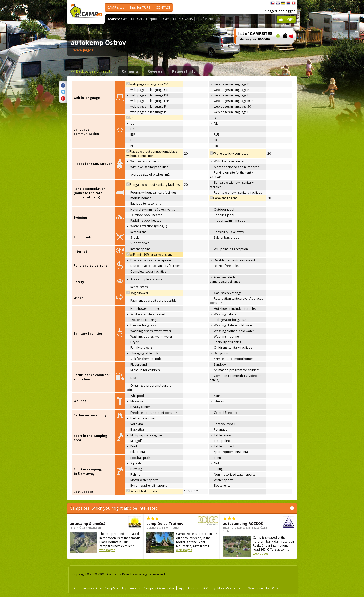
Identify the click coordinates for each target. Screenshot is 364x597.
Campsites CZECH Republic (141, 19)
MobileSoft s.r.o (229, 588)
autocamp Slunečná (92, 523)
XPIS (275, 588)
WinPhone (256, 588)
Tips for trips (205, 19)
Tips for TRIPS (140, 7)
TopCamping (131, 588)
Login (290, 19)
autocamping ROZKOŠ (245, 523)
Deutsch (283, 3)
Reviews (155, 71)
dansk (294, 3)
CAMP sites (116, 7)
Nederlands (288, 3)
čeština (272, 3)
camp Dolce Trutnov (168, 523)
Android (194, 588)
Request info (184, 71)
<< (92, 71)
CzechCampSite (107, 588)
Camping (130, 71)
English (278, 3)
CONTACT (163, 7)
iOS (206, 588)
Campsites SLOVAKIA (178, 19)
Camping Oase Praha (159, 588)
